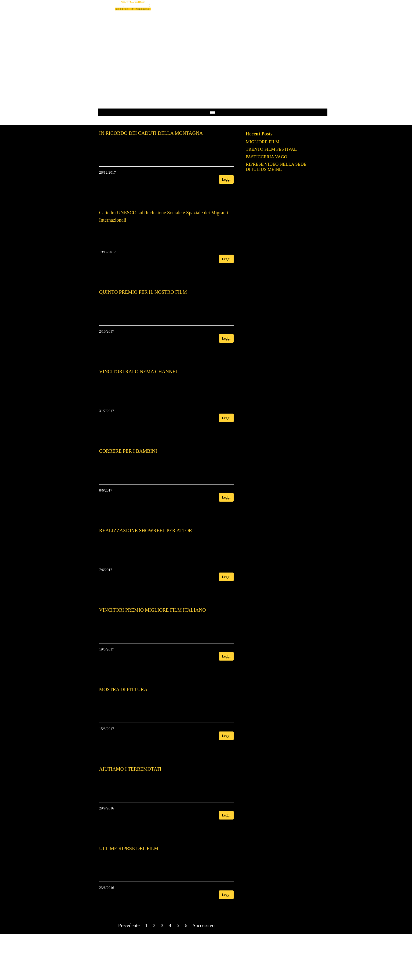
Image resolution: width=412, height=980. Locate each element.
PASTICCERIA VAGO (267, 157)
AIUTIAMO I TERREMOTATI (130, 769)
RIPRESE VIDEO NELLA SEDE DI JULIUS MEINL (276, 167)
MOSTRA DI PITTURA (123, 689)
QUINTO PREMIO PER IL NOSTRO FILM (143, 292)
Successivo (204, 925)
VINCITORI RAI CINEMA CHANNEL (139, 372)
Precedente (129, 925)
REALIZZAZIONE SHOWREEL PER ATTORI (147, 531)
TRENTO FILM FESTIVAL (271, 149)
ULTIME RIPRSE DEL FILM (129, 848)
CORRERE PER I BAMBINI (128, 451)
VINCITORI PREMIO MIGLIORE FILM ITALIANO (153, 610)
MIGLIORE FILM (263, 142)
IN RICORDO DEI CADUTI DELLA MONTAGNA (151, 133)
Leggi (226, 179)
